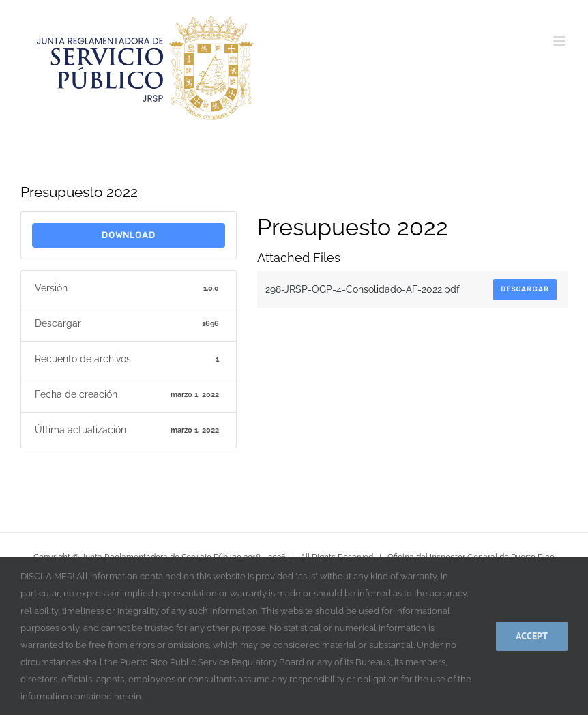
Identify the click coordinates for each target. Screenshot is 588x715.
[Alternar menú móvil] (560, 41)
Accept (532, 636)
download (129, 235)
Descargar (525, 289)
